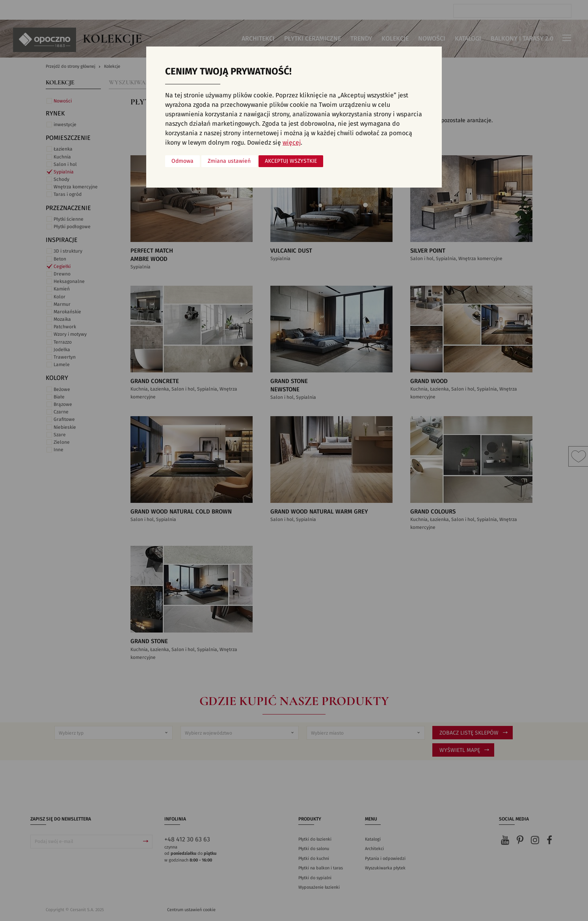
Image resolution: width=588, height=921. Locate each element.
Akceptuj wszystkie (291, 161)
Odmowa (182, 161)
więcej (292, 143)
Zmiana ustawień (229, 161)
